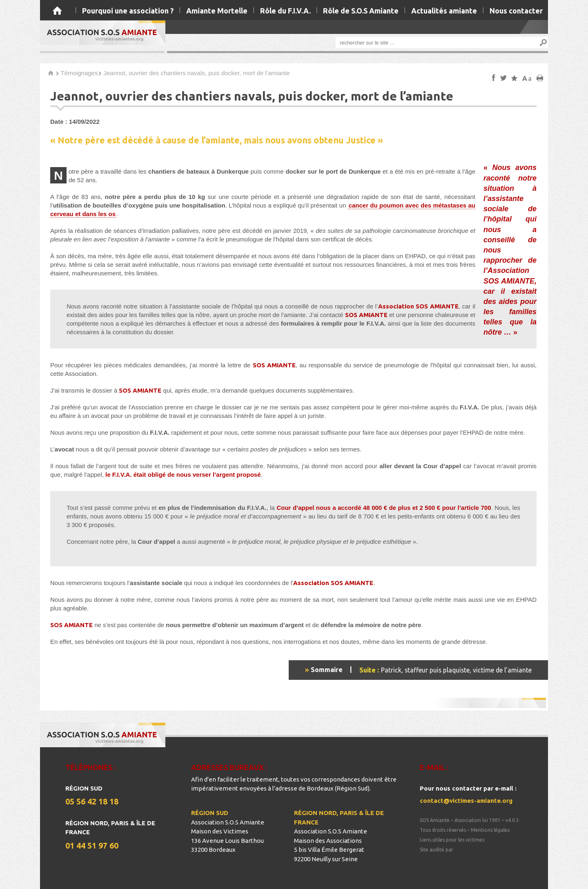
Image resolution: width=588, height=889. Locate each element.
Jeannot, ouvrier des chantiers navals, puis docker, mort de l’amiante (196, 73)
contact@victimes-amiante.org (466, 801)
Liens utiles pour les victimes (452, 840)
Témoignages (79, 73)
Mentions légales (490, 830)
